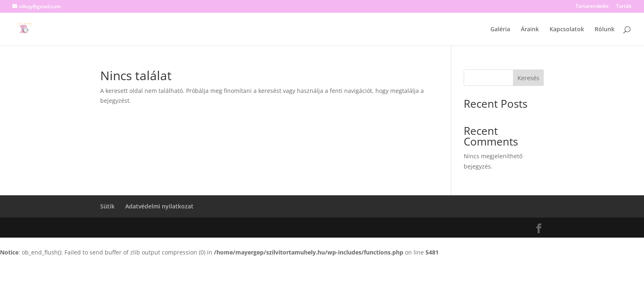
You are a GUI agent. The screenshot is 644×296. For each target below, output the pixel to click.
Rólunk (605, 30)
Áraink (530, 30)
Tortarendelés (592, 7)
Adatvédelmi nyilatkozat (159, 206)
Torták (624, 7)
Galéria (500, 30)
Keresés (528, 78)
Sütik (107, 206)
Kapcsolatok (567, 30)
